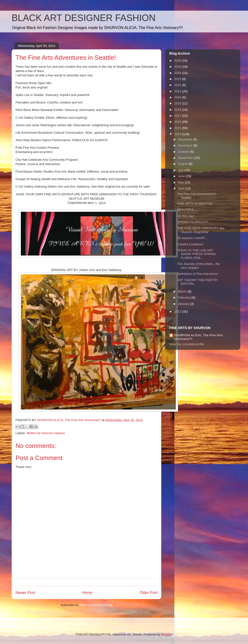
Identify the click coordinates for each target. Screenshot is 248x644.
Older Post (148, 593)
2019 (178, 103)
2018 (178, 110)
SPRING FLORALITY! (193, 222)
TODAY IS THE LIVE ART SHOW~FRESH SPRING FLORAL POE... (197, 254)
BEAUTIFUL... (187, 210)
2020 (178, 97)
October (184, 152)
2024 (178, 73)
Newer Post (25, 593)
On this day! (185, 216)
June (182, 176)
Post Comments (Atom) (96, 605)
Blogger (166, 634)
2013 (178, 311)
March (183, 291)
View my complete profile (187, 344)
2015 (178, 128)
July (181, 170)
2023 (178, 79)
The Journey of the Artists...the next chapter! (198, 266)
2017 (178, 116)
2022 (178, 85)
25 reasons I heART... (192, 238)
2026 (178, 61)
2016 (178, 122)
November (186, 145)
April (182, 188)
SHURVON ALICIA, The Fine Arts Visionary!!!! (198, 337)
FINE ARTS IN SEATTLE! (195, 204)
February (185, 297)
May (181, 182)
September (186, 158)
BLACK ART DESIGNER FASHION (84, 18)
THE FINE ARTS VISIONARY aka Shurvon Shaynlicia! (201, 230)
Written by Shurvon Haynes (46, 433)
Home (87, 593)
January (184, 304)
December (186, 139)
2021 (178, 91)
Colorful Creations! (190, 244)
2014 (178, 134)
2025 (178, 67)
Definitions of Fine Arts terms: (198, 274)
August (183, 164)
